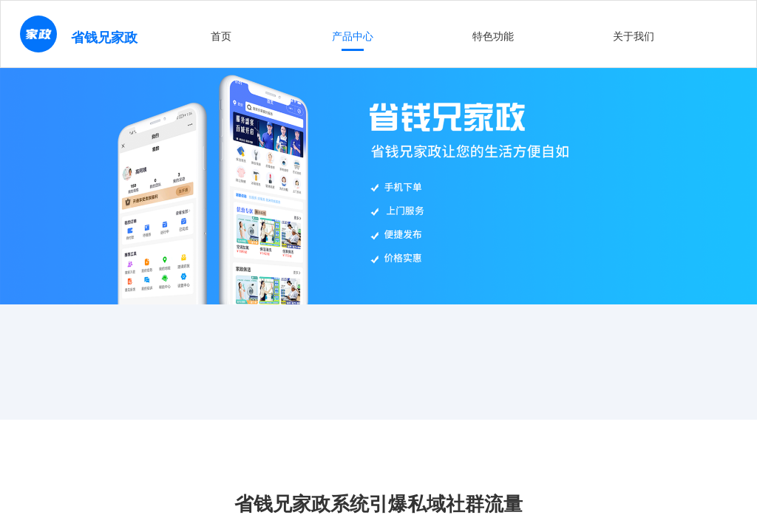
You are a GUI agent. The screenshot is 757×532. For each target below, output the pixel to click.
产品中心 (353, 36)
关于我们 (634, 36)
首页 (221, 36)
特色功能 (493, 36)
